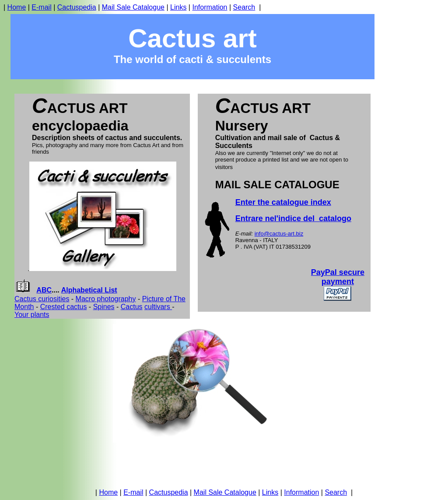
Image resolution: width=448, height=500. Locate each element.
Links (178, 7)
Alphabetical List (89, 290)
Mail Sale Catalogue (133, 7)
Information (210, 7)
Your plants (32, 315)
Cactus (132, 307)
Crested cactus (64, 307)
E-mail (41, 7)
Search (244, 7)
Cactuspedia (77, 7)
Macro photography (106, 299)
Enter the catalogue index (283, 202)
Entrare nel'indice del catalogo (293, 218)
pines (106, 307)
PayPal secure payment (338, 277)
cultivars (158, 307)
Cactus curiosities (42, 299)
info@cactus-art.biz (279, 234)
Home (17, 7)
